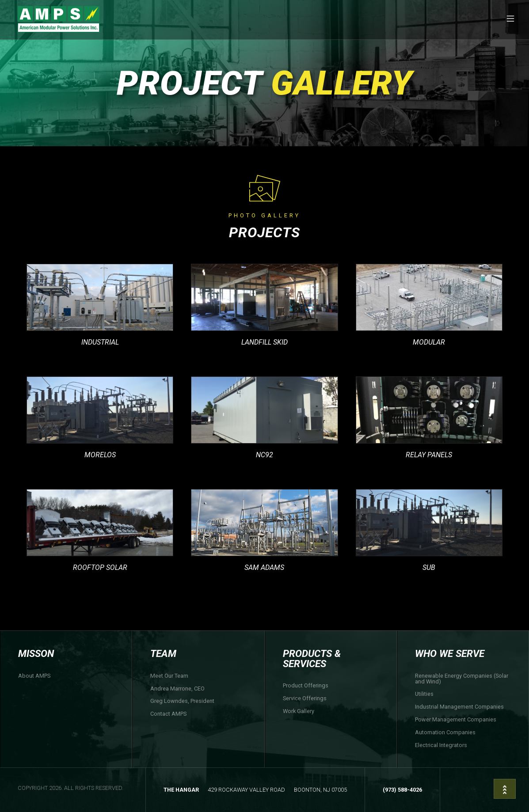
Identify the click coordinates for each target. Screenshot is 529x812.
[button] (510, 20)
